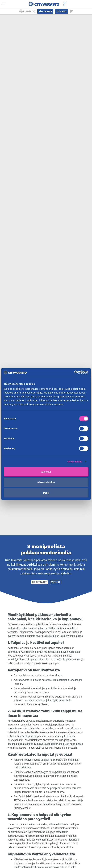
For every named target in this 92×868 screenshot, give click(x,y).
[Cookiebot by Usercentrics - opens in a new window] (74, 372)
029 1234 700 (29, 11)
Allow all (46, 472)
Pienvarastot (45, 11)
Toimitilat (61, 11)
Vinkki (56, 582)
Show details (75, 462)
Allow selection (46, 482)
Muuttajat (39, 582)
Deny (46, 493)
